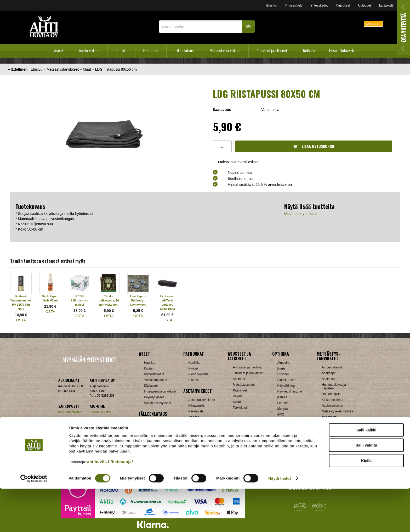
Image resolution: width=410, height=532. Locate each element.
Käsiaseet (151, 386)
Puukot (327, 429)
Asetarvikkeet (89, 51)
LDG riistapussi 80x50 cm (116, 69)
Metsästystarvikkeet (225, 51)
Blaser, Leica (286, 380)
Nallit (148, 457)
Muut (87, 69)
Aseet (59, 51)
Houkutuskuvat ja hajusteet (334, 387)
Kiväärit (149, 368)
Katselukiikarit (287, 449)
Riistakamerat (331, 440)
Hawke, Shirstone (290, 391)
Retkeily (309, 51)
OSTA (21, 320)
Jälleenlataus (184, 51)
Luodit (148, 440)
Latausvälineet (154, 434)
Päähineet (240, 390)
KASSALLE (373, 24)
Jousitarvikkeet (332, 452)
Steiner (282, 420)
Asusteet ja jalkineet (272, 51)
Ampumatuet (197, 440)
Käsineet (239, 379)
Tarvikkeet (240, 408)
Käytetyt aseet (154, 397)
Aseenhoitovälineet (202, 400)
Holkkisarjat (152, 423)
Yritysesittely (294, 5)
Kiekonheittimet (333, 400)
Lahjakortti (386, 5)
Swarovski (285, 426)
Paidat (237, 396)
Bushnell (283, 374)
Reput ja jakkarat (245, 445)
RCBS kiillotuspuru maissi (79, 300)
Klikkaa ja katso (101, 412)
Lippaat (194, 417)
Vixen (281, 432)
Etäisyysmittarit (288, 443)
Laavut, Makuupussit (247, 428)
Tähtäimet (195, 434)
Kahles (282, 397)
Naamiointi (329, 417)
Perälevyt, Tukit (199, 423)
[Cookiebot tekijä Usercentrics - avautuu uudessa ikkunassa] (34, 522)
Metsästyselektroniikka (338, 411)
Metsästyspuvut (244, 385)
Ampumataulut (332, 367)
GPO (281, 415)
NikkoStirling (286, 386)
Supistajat (195, 429)
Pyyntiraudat (331, 434)
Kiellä (366, 504)
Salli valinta (366, 489)
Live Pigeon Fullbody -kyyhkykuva (138, 300)
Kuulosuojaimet (333, 406)
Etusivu (271, 5)
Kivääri (193, 368)
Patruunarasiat (154, 446)
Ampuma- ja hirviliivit (247, 367)
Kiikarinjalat (197, 411)
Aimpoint (284, 363)
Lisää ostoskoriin (314, 146)
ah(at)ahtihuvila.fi (70, 412)
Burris (281, 368)
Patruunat (151, 51)
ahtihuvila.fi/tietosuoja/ (110, 505)
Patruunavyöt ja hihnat (337, 423)
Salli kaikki (366, 473)
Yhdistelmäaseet (156, 380)
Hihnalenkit (196, 406)
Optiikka (121, 51)
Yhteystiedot (319, 5)
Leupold (283, 403)
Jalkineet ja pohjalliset (248, 373)
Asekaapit (329, 373)
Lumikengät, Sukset (247, 433)
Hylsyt (148, 429)
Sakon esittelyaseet (158, 403)
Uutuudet (365, 5)
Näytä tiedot (280, 522)
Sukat (237, 402)
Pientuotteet (241, 439)
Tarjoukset (343, 5)
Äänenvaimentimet (201, 446)
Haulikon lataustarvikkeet (161, 452)
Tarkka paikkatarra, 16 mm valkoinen (109, 300)
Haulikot (150, 363)
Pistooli (194, 380)
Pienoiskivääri (198, 374)
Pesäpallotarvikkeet (344, 51)
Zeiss (281, 438)
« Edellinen (18, 69)
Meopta (283, 409)
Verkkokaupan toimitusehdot (89, 428)
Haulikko (195, 363)
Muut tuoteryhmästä (300, 214)
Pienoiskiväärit (154, 374)
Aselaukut (329, 379)
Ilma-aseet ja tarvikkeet (160, 391)
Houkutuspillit (331, 394)
